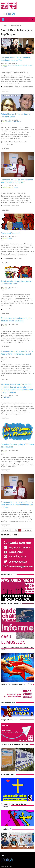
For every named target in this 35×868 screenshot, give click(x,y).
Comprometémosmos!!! (11, 233)
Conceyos (10, 187)
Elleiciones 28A (18, 258)
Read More (6, 91)
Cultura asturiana (12, 65)
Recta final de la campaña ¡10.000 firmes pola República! (17, 446)
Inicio (2, 25)
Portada (5, 67)
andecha (5, 64)
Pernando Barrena (28, 87)
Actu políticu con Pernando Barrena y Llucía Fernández (16, 115)
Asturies (5, 65)
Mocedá (30, 65)
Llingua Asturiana (23, 65)
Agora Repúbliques (8, 87)
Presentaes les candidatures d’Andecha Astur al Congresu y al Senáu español (17, 353)
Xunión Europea (17, 122)
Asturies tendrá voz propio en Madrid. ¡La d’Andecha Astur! (16, 283)
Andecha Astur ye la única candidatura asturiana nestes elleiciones (16, 319)
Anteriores (5, 530)
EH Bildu (16, 142)
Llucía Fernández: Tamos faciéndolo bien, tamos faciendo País (16, 59)
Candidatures (7, 206)
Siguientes (28, 530)
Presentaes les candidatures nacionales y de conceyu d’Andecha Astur (17, 181)
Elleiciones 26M (18, 87)
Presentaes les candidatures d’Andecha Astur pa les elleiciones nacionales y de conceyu (17, 505)
